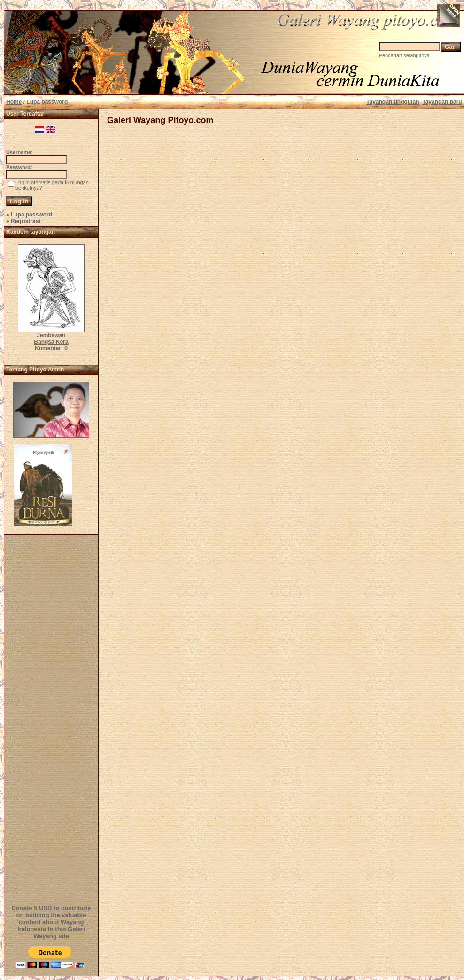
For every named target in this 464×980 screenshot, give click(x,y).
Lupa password (31, 215)
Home (14, 102)
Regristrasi (26, 221)
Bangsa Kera (51, 342)
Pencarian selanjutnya (404, 55)
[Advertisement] (53, 718)
